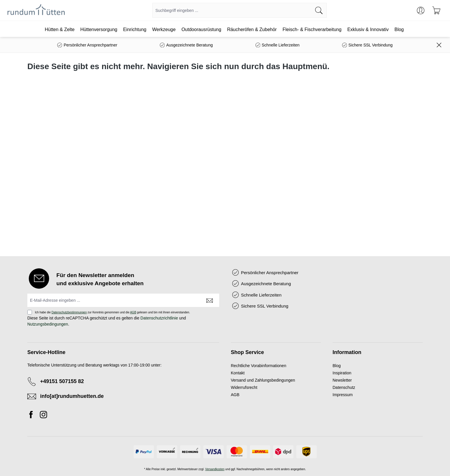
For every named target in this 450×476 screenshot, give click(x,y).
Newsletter (342, 380)
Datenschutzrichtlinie (159, 318)
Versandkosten (215, 469)
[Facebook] (33, 416)
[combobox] (232, 10)
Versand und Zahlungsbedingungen (263, 380)
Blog (337, 366)
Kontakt (238, 373)
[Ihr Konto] (421, 10)
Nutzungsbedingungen (48, 324)
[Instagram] (43, 416)
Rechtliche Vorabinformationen (259, 366)
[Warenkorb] (436, 10)
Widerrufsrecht (244, 387)
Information (347, 352)
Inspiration (342, 373)
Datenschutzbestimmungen (69, 312)
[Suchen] (319, 10)
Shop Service (247, 352)
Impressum (343, 395)
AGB (133, 312)
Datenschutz (344, 387)
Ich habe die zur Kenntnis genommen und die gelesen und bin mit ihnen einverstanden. (112, 312)
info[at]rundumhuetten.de (72, 396)
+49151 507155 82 (62, 381)
